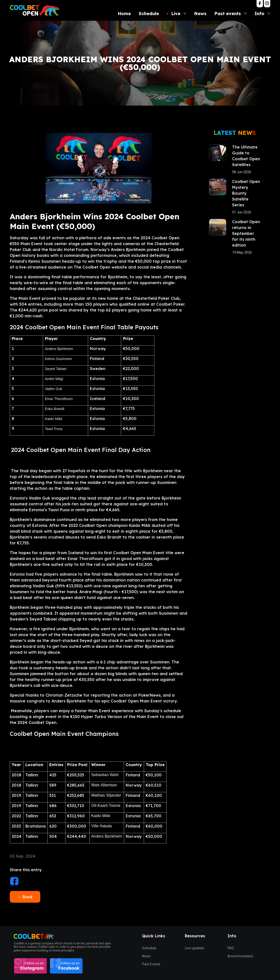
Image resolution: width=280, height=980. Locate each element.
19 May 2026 (242, 252)
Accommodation (240, 956)
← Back (25, 897)
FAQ (231, 948)
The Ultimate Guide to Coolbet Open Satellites (246, 156)
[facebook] (14, 882)
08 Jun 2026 (242, 172)
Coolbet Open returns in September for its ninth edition (246, 233)
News (200, 14)
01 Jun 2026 (242, 212)
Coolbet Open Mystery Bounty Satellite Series (246, 193)
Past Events (151, 964)
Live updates (195, 948)
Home (124, 14)
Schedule (149, 14)
